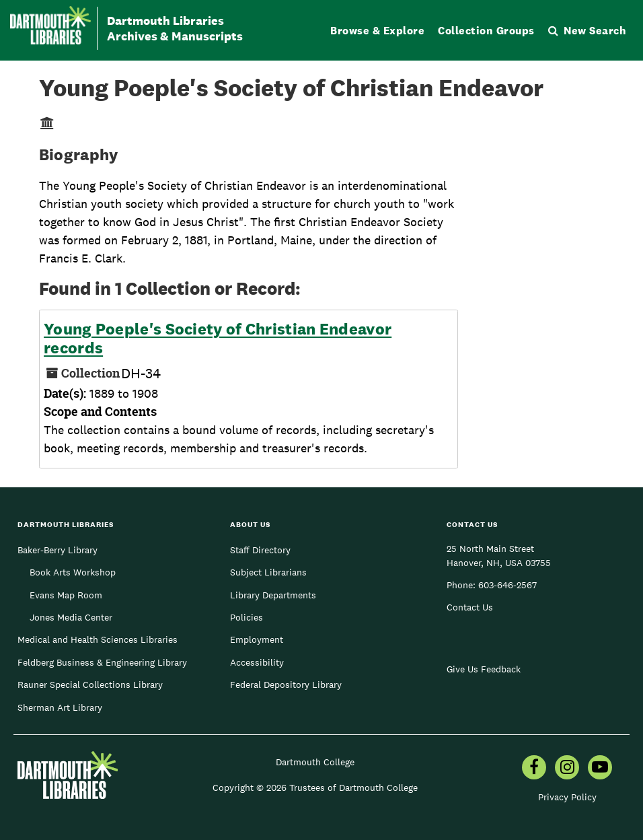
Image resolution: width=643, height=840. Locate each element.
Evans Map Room (66, 595)
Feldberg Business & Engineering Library (102, 662)
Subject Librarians (268, 572)
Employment (257, 639)
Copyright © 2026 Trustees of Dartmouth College (315, 788)
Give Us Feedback (484, 669)
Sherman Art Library (60, 707)
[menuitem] (534, 769)
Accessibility (257, 662)
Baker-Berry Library (58, 550)
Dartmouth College (315, 762)
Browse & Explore (377, 31)
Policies (247, 617)
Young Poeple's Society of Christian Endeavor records (218, 338)
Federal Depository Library (286, 685)
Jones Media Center (71, 617)
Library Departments (273, 595)
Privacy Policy (567, 797)
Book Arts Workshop (73, 572)
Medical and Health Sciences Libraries (98, 639)
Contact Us (470, 607)
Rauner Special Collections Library (90, 685)
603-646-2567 (507, 585)
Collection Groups (486, 31)
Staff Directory (260, 550)
